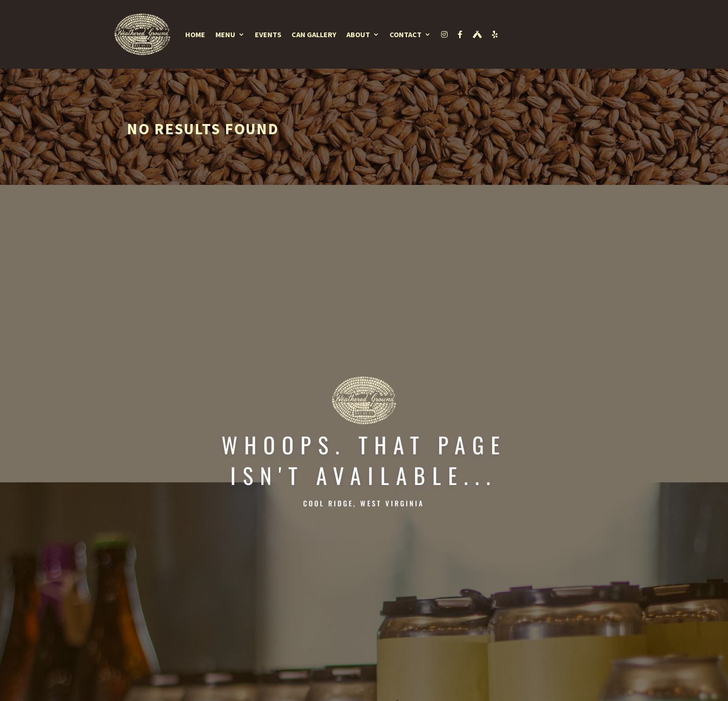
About (358, 34)
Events (268, 34)
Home (195, 34)
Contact (406, 34)
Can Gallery (314, 34)
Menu (225, 34)
